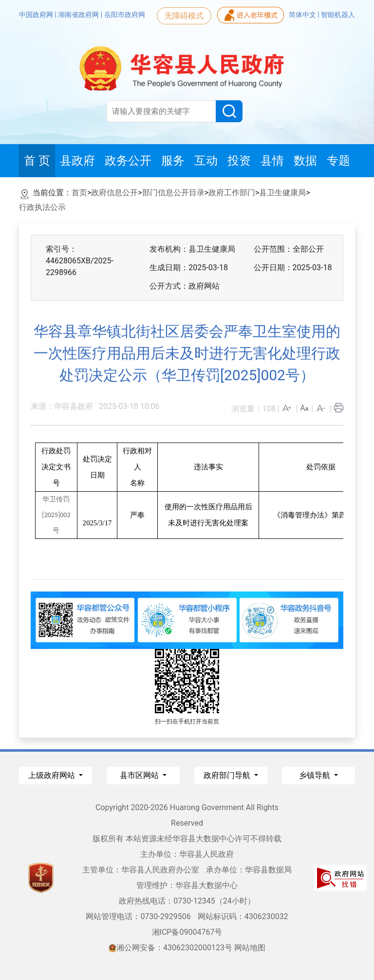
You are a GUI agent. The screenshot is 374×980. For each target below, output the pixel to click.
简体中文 (303, 15)
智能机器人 (338, 15)
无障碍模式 (184, 16)
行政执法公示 (42, 207)
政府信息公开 (114, 193)
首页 (79, 193)
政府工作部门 (232, 193)
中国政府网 (37, 15)
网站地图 (250, 948)
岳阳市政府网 (125, 15)
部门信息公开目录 (173, 193)
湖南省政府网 (79, 15)
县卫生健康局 (282, 193)
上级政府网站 (53, 775)
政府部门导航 (228, 775)
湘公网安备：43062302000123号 (170, 948)
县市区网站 (140, 775)
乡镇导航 (316, 775)
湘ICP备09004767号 (187, 932)
